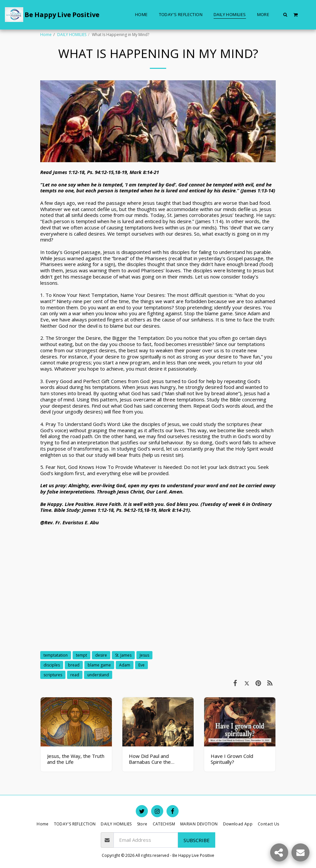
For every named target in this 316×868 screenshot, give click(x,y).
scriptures (53, 675)
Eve (141, 665)
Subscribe (197, 840)
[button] (285, 14)
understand (98, 675)
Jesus (144, 655)
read (75, 675)
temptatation (56, 655)
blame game (99, 665)
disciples (52, 665)
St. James (123, 655)
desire (101, 655)
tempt (81, 655)
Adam (125, 665)
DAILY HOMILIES (72, 35)
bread (74, 665)
